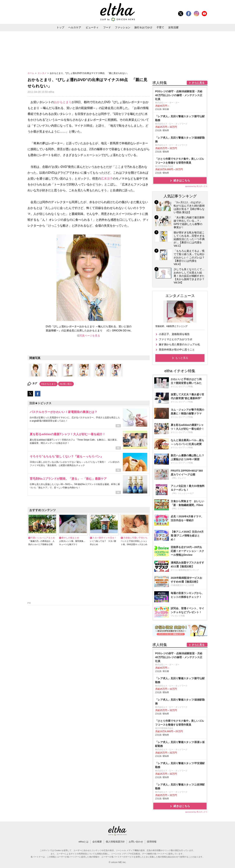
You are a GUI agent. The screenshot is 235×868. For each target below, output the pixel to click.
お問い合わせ (136, 842)
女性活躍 (173, 27)
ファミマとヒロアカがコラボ (176, 339)
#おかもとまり (49, 384)
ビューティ (92, 27)
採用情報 (152, 842)
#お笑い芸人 (66, 384)
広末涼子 (107, 179)
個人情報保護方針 (115, 842)
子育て (160, 27)
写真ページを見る (90, 336)
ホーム (31, 73)
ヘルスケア (75, 27)
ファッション (123, 27)
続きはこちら (182, 180)
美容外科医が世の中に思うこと (177, 350)
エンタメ (42, 73)
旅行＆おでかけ (143, 27)
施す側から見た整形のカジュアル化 (179, 344)
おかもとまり (63, 102)
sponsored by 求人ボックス (196, 186)
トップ (60, 27)
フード (107, 27)
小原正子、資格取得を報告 (174, 334)
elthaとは (84, 842)
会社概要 (97, 842)
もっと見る (182, 358)
